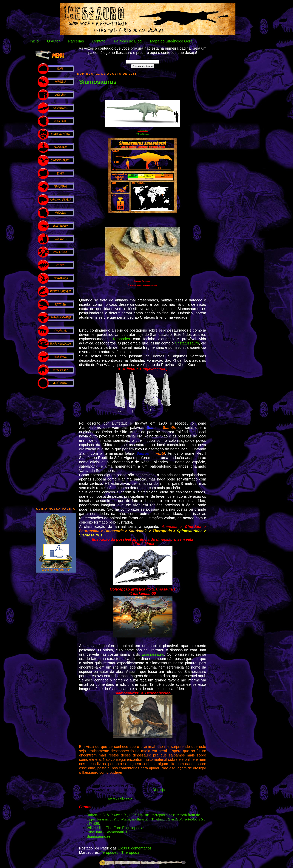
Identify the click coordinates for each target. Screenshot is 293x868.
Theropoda (130, 852)
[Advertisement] (56, 446)
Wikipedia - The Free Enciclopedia (115, 828)
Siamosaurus (98, 82)
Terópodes (121, 339)
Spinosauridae (98, 836)
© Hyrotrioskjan (143, 134)
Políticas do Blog (128, 41)
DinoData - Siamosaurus (107, 832)
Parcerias (76, 41)
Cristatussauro (187, 343)
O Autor (53, 41)
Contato (99, 41)
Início (34, 41)
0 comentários (140, 848)
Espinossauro (153, 654)
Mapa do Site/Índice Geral (172, 41)
